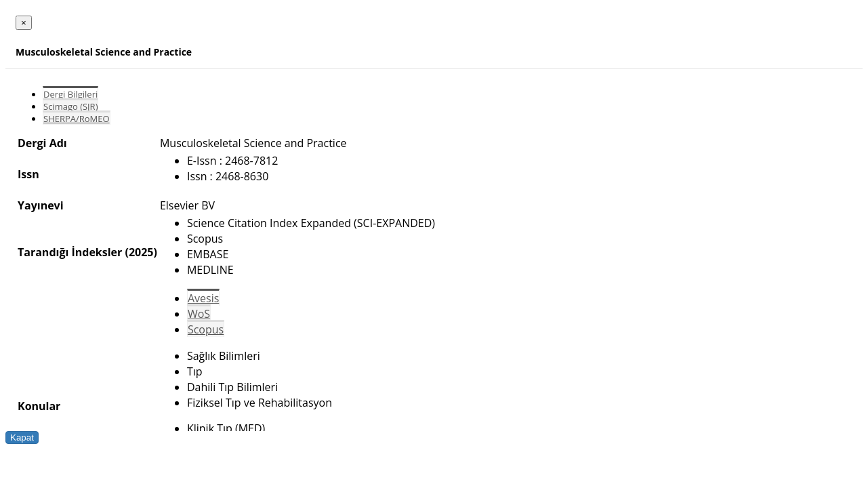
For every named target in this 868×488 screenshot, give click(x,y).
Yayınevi (41, 205)
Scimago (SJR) (70, 106)
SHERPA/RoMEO (77, 119)
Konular (39, 406)
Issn (28, 174)
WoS (199, 314)
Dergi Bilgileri (70, 94)
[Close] (24, 23)
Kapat (22, 438)
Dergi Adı (42, 143)
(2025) (141, 252)
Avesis (203, 298)
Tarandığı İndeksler (70, 252)
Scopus (206, 329)
